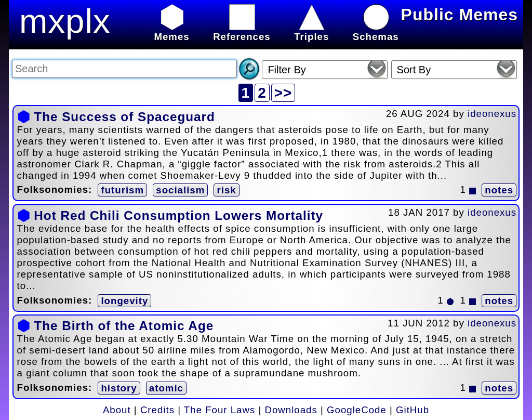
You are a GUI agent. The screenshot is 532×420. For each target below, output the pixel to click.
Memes (171, 31)
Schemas (376, 31)
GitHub (413, 410)
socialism (180, 190)
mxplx (65, 21)
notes (499, 190)
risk (226, 190)
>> (283, 93)
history (119, 388)
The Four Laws (220, 410)
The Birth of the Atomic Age (124, 326)
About (117, 410)
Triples (311, 31)
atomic (166, 388)
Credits (157, 410)
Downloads (291, 410)
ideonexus (492, 114)
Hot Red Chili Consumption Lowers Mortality (178, 215)
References (242, 31)
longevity (124, 301)
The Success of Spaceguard (124, 117)
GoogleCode (357, 410)
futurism (122, 190)
